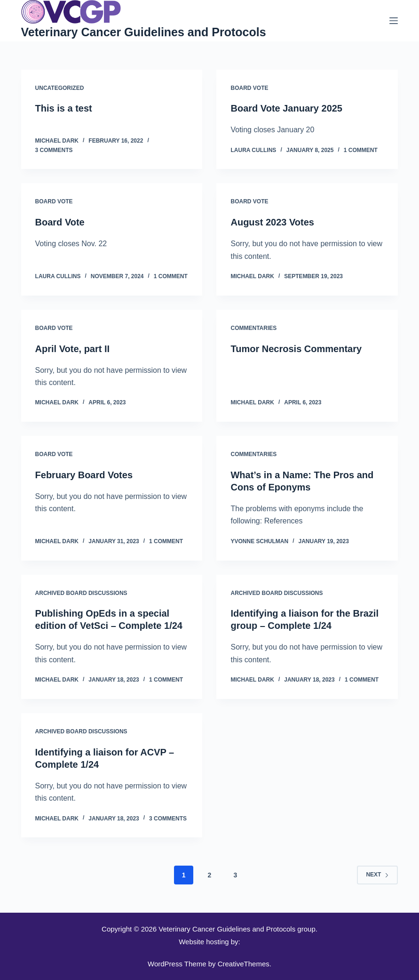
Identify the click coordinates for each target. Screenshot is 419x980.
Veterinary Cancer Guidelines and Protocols (144, 32)
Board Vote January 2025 (286, 108)
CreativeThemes (244, 964)
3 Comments (54, 150)
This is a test (64, 108)
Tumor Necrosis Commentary (296, 349)
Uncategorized (60, 88)
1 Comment (361, 150)
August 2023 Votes (272, 222)
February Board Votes (84, 475)
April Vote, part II (73, 349)
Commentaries (253, 328)
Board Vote (249, 88)
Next (377, 875)
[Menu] (394, 21)
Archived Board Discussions (81, 593)
